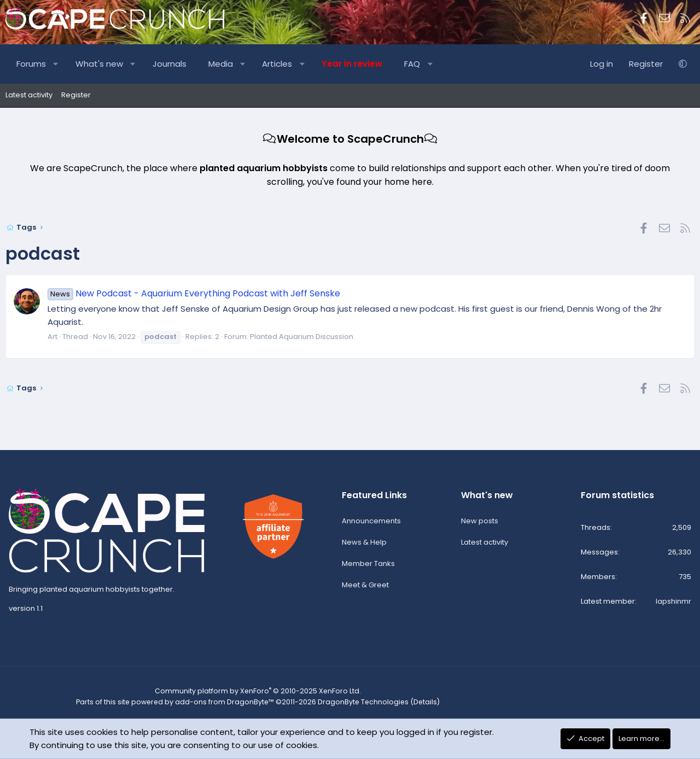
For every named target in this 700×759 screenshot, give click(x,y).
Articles (277, 64)
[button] (56, 64)
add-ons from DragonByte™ (220, 703)
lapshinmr (673, 603)
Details (411, 703)
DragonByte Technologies (352, 703)
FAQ (412, 64)
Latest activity (29, 95)
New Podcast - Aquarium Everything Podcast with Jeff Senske (194, 293)
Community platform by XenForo (252, 693)
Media (221, 64)
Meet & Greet (365, 586)
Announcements (371, 522)
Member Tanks (368, 565)
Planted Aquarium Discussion (302, 337)
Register (76, 95)
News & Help (364, 544)
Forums (31, 64)
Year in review (352, 64)
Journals (170, 64)
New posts (480, 522)
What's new (99, 64)
